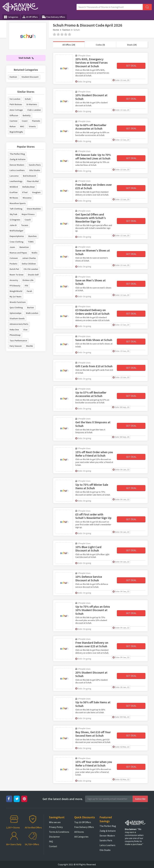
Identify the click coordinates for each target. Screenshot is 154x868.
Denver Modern (17, 165)
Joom (12, 247)
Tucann (25, 225)
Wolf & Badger (16, 231)
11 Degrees (15, 220)
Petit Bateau (16, 104)
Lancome (14, 176)
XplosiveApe (15, 313)
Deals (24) (132, 45)
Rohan (13, 126)
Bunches (33, 236)
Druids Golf (33, 275)
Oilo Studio (35, 170)
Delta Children (29, 264)
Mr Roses (14, 198)
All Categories (81, 837)
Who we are (55, 822)
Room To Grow (17, 275)
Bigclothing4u (16, 132)
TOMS (31, 242)
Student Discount (30, 77)
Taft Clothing (16, 209)
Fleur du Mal (33, 181)
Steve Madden (34, 209)
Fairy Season (16, 346)
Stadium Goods (17, 318)
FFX (26, 286)
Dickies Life (28, 280)
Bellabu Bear (29, 187)
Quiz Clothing (16, 307)
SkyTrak (13, 214)
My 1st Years (15, 296)
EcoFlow (14, 192)
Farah (29, 291)
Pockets (13, 264)
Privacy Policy (56, 827)
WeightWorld (16, 291)
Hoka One (14, 329)
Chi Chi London (31, 269)
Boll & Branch (29, 176)
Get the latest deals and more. (63, 799)
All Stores (79, 832)
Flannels (36, 121)
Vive (25, 329)
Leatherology (16, 181)
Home (56, 30)
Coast (25, 121)
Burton (31, 307)
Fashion (66, 30)
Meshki (30, 346)
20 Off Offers (30, 17)
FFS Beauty (15, 286)
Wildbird (14, 187)
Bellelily (27, 115)
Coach (28, 220)
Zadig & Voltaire (18, 159)
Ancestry (14, 280)
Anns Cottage (16, 110)
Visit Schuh (26, 58)
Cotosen (14, 258)
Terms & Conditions (59, 832)
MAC (22, 126)
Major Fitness (28, 214)
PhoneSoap (15, 335)
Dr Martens (32, 104)
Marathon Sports (18, 203)
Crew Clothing (16, 242)
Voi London (15, 99)
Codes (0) (100, 45)
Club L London (34, 110)
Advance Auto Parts (19, 324)
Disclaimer (54, 837)
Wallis (35, 253)
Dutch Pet (14, 269)
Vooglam (36, 192)
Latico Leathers (17, 170)
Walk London (32, 313)
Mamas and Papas (18, 253)
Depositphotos (17, 236)
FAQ (51, 841)
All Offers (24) (69, 45)
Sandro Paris (35, 165)
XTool (25, 192)
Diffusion (14, 115)
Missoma (27, 198)
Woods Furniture (18, 302)
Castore (13, 121)
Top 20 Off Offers (83, 822)
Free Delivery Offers (54, 17)
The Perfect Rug (17, 154)
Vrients (32, 126)
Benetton (24, 247)
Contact (53, 846)
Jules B (13, 225)
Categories (11, 17)
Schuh (28, 99)
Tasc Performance (18, 340)
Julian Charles (29, 258)
